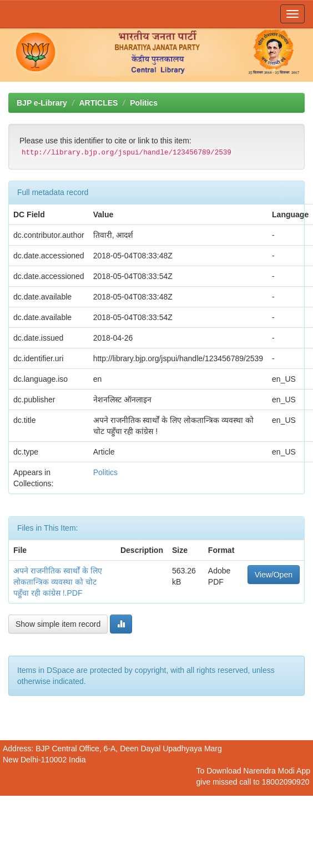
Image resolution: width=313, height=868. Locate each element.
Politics (144, 103)
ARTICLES (98, 103)
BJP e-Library (42, 103)
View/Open (274, 575)
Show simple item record (58, 624)
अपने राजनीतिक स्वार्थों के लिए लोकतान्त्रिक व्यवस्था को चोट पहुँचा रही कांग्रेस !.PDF (58, 582)
